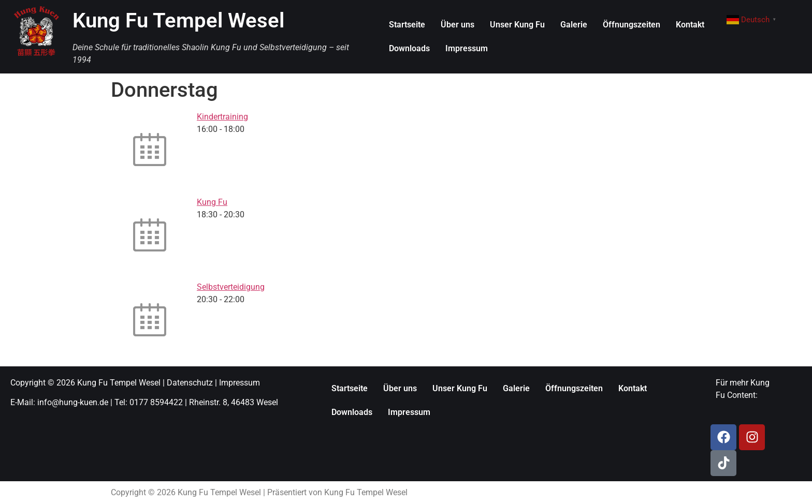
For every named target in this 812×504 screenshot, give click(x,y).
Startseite (407, 25)
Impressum (467, 48)
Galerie (574, 25)
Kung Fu (212, 202)
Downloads (409, 48)
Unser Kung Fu (517, 25)
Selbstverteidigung (231, 287)
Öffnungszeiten (632, 25)
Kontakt (690, 25)
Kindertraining (222, 117)
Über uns (458, 25)
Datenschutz (190, 383)
